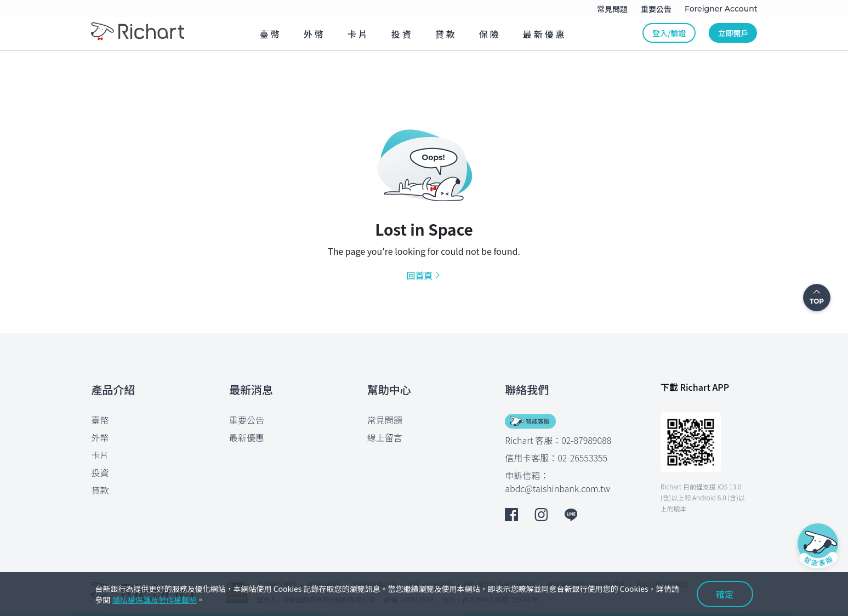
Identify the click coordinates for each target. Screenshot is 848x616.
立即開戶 (733, 33)
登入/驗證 (669, 33)
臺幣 (100, 420)
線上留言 (385, 437)
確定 (725, 594)
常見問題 (385, 420)
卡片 (100, 455)
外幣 (100, 437)
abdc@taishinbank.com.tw (557, 488)
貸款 (100, 490)
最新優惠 (247, 437)
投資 (100, 472)
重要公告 (247, 420)
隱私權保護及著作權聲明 (155, 600)
